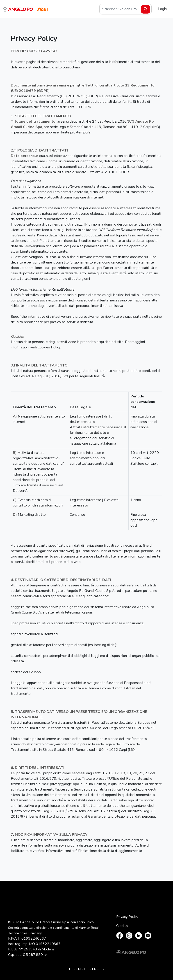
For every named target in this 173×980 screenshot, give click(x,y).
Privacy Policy (127, 917)
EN (78, 969)
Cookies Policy (49, 347)
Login (162, 9)
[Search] (125, 9)
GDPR (86, 107)
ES (102, 969)
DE (86, 969)
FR (94, 969)
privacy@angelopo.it (61, 744)
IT (71, 969)
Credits (122, 926)
